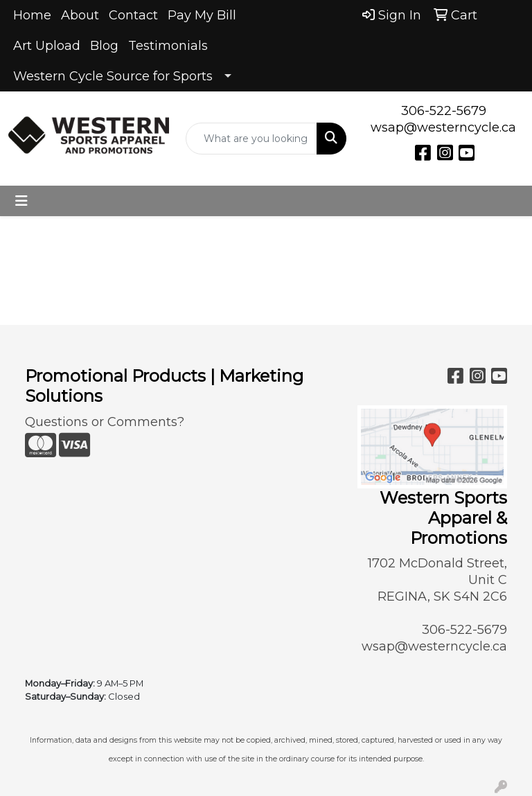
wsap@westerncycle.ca (443, 127)
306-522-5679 (444, 111)
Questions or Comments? (105, 422)
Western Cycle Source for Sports (113, 76)
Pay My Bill (202, 15)
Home (32, 15)
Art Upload (47, 46)
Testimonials (168, 46)
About (80, 15)
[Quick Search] (251, 139)
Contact (133, 15)
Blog (104, 46)
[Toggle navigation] (21, 201)
